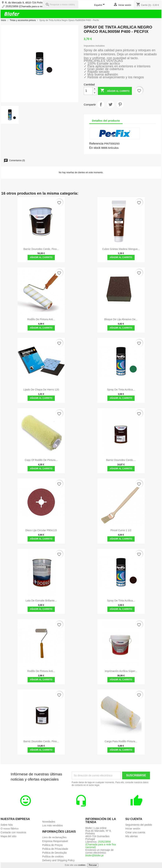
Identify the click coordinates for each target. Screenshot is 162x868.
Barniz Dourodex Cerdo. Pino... (41, 249)
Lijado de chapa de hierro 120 (41, 390)
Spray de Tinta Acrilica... (121, 601)
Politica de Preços (52, 845)
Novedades (49, 822)
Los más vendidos (53, 825)
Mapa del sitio (8, 836)
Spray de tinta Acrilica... (121, 390)
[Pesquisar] (60, 5)
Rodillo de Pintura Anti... (41, 319)
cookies (82, 865)
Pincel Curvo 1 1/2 (121, 530)
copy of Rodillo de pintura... (41, 460)
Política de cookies (53, 856)
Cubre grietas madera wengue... (121, 249)
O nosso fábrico (9, 829)
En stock (95, 148)
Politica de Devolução (55, 853)
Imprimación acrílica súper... (121, 671)
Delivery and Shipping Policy (58, 860)
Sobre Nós (7, 825)
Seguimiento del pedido (139, 825)
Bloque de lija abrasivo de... (121, 319)
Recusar (93, 865)
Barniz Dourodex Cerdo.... (121, 460)
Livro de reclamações (54, 837)
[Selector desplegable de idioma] (100, 5)
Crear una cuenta (135, 832)
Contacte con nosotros (13, 832)
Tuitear (110, 104)
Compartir (101, 104)
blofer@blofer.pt (95, 855)
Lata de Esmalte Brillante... (41, 601)
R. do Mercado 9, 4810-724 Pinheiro (26, 3)
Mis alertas (131, 836)
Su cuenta (134, 819)
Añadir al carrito (115, 91)
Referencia (96, 144)
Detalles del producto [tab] (106, 121)
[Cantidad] (88, 91)
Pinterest (120, 104)
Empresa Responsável (55, 841)
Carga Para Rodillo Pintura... (121, 741)
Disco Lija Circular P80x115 (41, 530)
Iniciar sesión (133, 829)
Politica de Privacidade (55, 849)
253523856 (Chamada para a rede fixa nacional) (33, 6)
